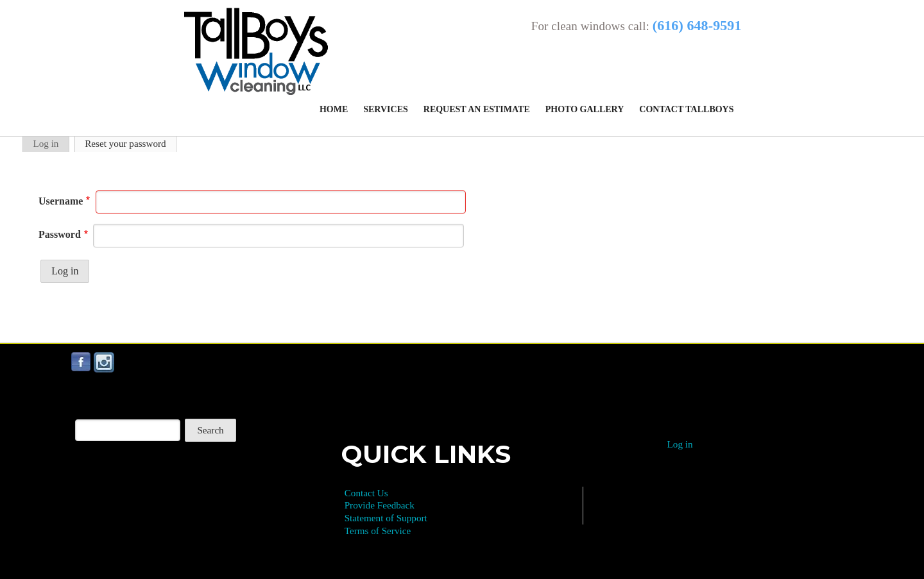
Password (60, 234)
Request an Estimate (477, 109)
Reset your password (125, 143)
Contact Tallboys (686, 109)
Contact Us (366, 493)
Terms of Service (378, 531)
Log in (46, 143)
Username (61, 201)
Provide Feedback (380, 505)
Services (386, 109)
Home (334, 109)
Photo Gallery (585, 109)
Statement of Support (386, 518)
